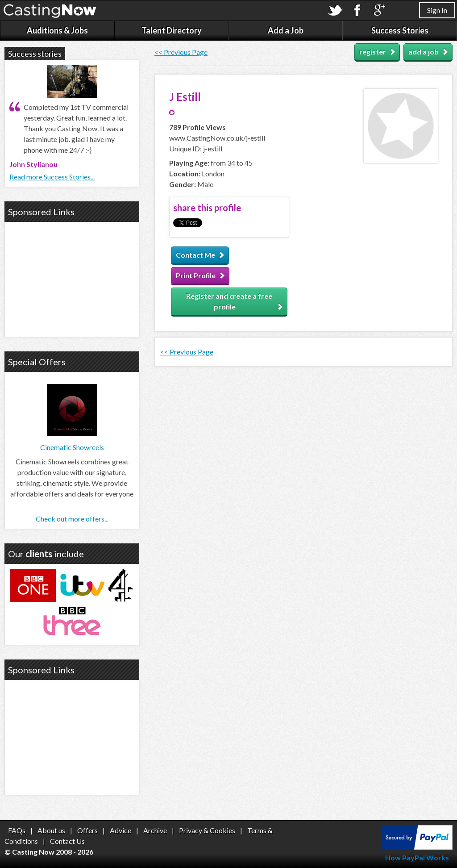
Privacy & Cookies (207, 830)
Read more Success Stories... (52, 177)
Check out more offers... (72, 519)
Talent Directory (172, 30)
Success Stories (400, 30)
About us (51, 830)
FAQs (17, 830)
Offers (87, 830)
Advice (120, 830)
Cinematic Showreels (72, 447)
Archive (155, 830)
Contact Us (67, 841)
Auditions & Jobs (57, 30)
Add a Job (286, 30)
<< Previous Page (181, 52)
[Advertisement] (72, 278)
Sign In (437, 10)
